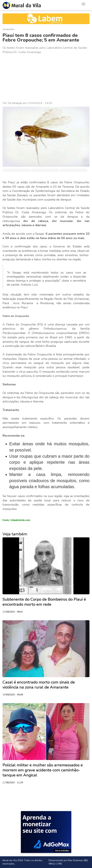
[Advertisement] (46, 78)
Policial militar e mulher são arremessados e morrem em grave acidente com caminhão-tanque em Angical (43, 770)
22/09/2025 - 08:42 (13, 612)
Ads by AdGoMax (62, 851)
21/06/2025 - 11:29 (13, 783)
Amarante (8, 29)
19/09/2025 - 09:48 (13, 695)
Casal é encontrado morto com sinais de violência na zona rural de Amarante (39, 685)
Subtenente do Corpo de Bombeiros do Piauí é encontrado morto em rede (44, 602)
